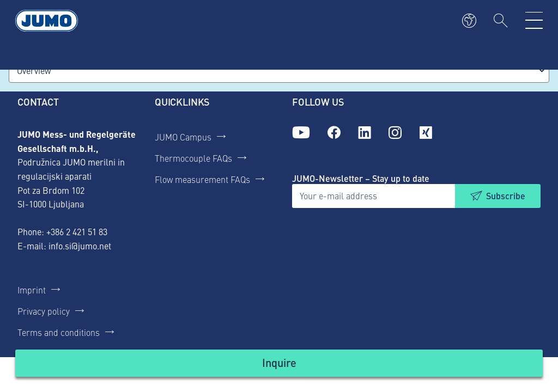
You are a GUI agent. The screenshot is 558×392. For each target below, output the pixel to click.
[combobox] (279, 71)
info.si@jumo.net (80, 246)
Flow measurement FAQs (202, 179)
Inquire (279, 362)
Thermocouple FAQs (193, 158)
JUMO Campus (183, 137)
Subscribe (506, 196)
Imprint (32, 290)
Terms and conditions (59, 332)
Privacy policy (44, 311)
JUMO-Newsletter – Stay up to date (361, 178)
